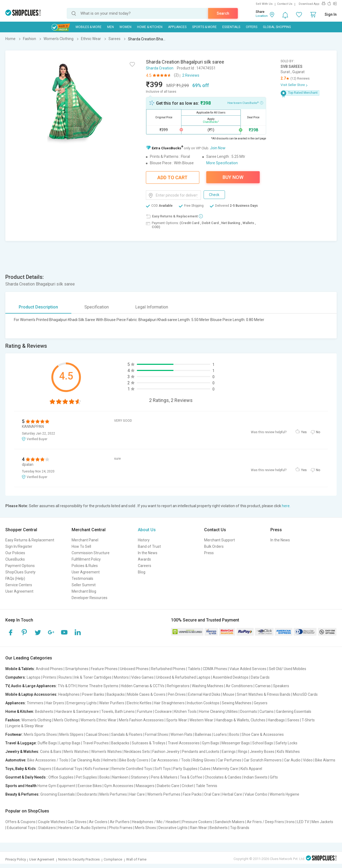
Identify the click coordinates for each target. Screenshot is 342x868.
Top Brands (240, 828)
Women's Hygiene (284, 794)
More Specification (222, 163)
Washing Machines (208, 686)
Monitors (121, 677)
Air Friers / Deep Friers (265, 822)
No (318, 432)
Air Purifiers (120, 822)
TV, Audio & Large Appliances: (31, 686)
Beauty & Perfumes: (22, 794)
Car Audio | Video (298, 760)
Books (105, 777)
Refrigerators (178, 686)
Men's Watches (76, 752)
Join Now (218, 148)
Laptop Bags (70, 743)
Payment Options (20, 566)
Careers (145, 566)
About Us (147, 530)
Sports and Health (21, 786)
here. (286, 506)
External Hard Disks (204, 694)
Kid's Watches (288, 752)
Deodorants (87, 794)
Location (262, 16)
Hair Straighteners (169, 703)
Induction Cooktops (203, 703)
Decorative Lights (173, 828)
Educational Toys (68, 769)
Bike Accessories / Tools (48, 760)
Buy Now (233, 177)
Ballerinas (203, 734)
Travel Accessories (184, 743)
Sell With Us (264, 4)
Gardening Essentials (294, 711)
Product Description (38, 307)
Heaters (65, 828)
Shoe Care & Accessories (263, 734)
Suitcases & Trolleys (149, 743)
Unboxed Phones (134, 669)
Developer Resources (90, 598)
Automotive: (16, 760)
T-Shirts (308, 720)
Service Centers (19, 585)
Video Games (142, 677)
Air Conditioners (239, 686)
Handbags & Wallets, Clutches (240, 720)
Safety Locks (286, 743)
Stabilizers (47, 828)
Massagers (145, 786)
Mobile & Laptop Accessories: (31, 694)
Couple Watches (52, 822)
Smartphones (77, 669)
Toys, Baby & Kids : (22, 769)
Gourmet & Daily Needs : (26, 777)
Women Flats (181, 734)
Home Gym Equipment (56, 786)
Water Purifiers (112, 703)
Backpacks (116, 694)
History (144, 540)
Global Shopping (277, 27)
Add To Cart (172, 177)
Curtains (267, 711)
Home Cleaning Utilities (218, 711)
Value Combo (256, 794)
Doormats (249, 711)
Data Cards (260, 677)
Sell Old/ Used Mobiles (287, 669)
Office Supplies (61, 777)
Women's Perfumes (164, 794)
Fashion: (13, 720)
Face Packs (192, 794)
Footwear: (14, 734)
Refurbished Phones (168, 669)
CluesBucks (15, 559)
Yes (304, 432)
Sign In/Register (19, 546)
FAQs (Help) (15, 578)
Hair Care (137, 794)
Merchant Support (219, 540)
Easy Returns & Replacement (30, 540)
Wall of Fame (136, 859)
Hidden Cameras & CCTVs (143, 686)
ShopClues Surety (20, 572)
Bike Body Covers (134, 760)
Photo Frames (121, 828)
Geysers (261, 703)
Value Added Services (248, 669)
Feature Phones (104, 669)
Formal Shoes (156, 734)
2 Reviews (191, 75)
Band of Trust (149, 546)
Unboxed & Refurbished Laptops (183, 677)
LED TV (303, 822)
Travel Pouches (96, 743)
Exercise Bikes (90, 786)
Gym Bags (211, 743)
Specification (97, 307)
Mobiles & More (89, 27)
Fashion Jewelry (166, 752)
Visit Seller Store (293, 85)
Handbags (276, 720)
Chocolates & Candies (223, 777)
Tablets (194, 669)
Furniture (145, 711)
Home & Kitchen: (20, 711)
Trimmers (35, 703)
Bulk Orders (214, 546)
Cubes (205, 769)
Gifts (274, 777)
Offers (252, 27)
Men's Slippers (71, 734)
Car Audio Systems (90, 828)
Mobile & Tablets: (20, 669)
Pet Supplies (86, 777)
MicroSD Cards (305, 694)
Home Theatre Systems (98, 686)
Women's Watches (106, 752)
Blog (142, 572)
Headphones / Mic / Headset (156, 822)
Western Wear (201, 720)
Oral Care (212, 794)
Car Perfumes (229, 760)
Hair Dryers (55, 703)
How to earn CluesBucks (245, 103)
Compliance (113, 859)
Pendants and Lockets (201, 752)
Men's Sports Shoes (40, 734)
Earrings (229, 752)
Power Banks (93, 694)
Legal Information (152, 307)
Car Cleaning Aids (85, 760)
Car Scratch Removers (263, 760)
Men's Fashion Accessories (141, 720)
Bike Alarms (325, 760)
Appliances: (16, 703)
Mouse (229, 694)
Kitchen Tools (185, 711)
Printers (49, 677)
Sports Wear (177, 720)
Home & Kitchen (150, 27)
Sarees (293, 720)
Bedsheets (44, 711)
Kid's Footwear (97, 769)
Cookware (163, 711)
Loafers (220, 734)
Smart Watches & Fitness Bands (264, 694)
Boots (234, 734)
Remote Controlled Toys (132, 769)
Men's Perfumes (113, 794)
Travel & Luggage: (21, 743)
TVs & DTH (67, 686)
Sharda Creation (160, 68)
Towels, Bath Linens (118, 711)
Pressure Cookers (197, 822)
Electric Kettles (139, 703)
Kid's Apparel (251, 769)
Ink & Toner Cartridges (93, 677)
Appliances (177, 27)
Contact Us (285, 4)
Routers (65, 677)
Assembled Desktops (231, 677)
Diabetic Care (168, 786)
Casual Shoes (97, 734)
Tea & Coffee (191, 777)
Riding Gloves (204, 760)
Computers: (16, 677)
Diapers (45, 769)
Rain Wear (199, 828)
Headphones (69, 694)
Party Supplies (185, 769)
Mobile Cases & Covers (146, 694)
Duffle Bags (47, 743)
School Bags (263, 743)
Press (209, 553)
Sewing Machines (237, 703)
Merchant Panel (85, 540)
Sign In (331, 14)
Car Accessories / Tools (170, 760)
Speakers (281, 686)
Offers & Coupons (20, 822)
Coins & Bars (51, 752)
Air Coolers (98, 822)
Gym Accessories (119, 786)
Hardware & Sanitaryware (77, 711)
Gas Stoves (77, 822)
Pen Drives (177, 694)
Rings (243, 752)
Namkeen (120, 777)
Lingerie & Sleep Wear (25, 726)
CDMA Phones (215, 669)
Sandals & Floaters (127, 734)
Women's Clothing (36, 720)
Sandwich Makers (230, 822)
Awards (144, 559)
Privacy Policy (16, 859)
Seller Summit (84, 585)
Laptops (34, 677)
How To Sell (81, 546)
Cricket (188, 786)
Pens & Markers (164, 777)
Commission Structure (91, 553)
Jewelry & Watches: (22, 752)
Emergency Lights (82, 703)
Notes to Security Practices (79, 859)
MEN (110, 27)
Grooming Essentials (58, 794)
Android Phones (49, 669)
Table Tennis (207, 786)
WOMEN (125, 27)
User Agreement (19, 591)
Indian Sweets (256, 777)
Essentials (231, 27)
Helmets (110, 760)
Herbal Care (232, 794)
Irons (291, 822)
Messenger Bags (236, 743)
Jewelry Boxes (262, 752)
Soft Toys (163, 769)
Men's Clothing (66, 720)
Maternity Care (226, 769)
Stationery (140, 777)
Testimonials (82, 578)
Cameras (263, 686)
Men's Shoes (145, 828)
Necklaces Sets (137, 752)
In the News (148, 553)
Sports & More (204, 27)
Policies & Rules (85, 566)
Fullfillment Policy (86, 559)
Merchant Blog (84, 591)
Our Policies (15, 553)
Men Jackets (322, 822)
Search (223, 13)
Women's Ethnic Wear (98, 720)
